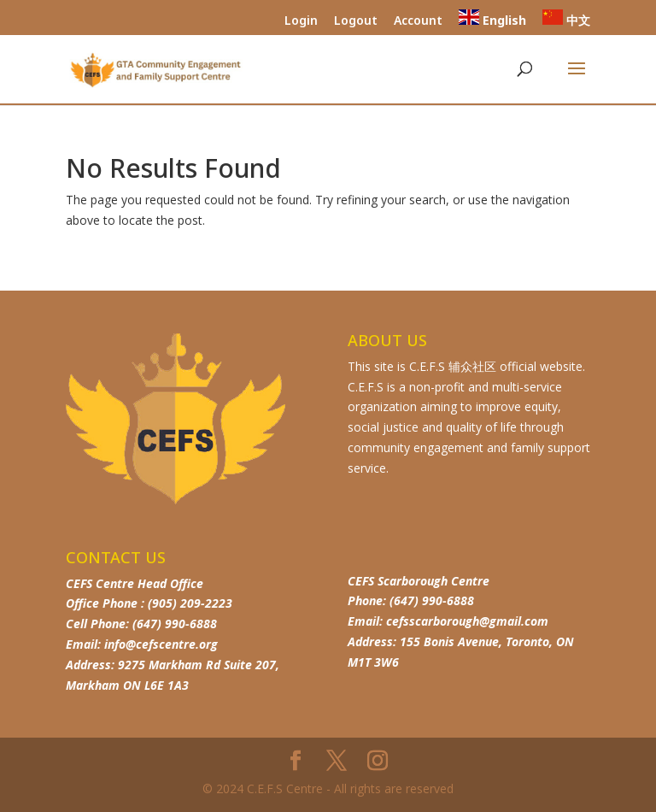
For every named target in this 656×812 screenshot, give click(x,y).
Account (418, 21)
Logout (356, 21)
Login (301, 21)
